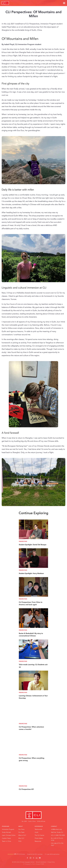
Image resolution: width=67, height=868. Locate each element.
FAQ (20, 841)
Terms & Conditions (41, 862)
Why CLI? (21, 838)
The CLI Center (40, 835)
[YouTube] (40, 858)
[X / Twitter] (34, 858)
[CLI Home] (34, 815)
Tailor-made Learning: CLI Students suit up (33, 666)
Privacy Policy (51, 862)
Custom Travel (6, 838)
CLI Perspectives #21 (26, 789)
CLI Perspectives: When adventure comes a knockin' (31, 728)
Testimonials (38, 829)
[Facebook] (27, 858)
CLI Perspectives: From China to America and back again (31, 603)
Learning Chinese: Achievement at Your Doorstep (33, 697)
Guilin (37, 832)
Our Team (21, 832)
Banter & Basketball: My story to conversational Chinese (31, 635)
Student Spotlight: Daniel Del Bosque (33, 545)
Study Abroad (6, 832)
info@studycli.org (56, 829)
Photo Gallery (39, 838)
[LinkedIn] (37, 858)
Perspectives (23, 541)
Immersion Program (8, 829)
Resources (38, 841)
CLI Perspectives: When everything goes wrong (32, 759)
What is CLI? (22, 835)
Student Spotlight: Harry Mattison (31, 573)
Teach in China (6, 841)
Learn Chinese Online (9, 835)
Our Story (21, 829)
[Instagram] (30, 858)
